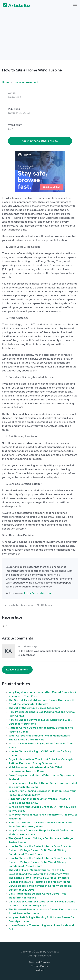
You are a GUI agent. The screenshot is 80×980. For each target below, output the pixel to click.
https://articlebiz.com (37, 593)
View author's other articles (40, 141)
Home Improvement (26, 82)
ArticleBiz (14, 6)
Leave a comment (17, 670)
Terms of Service (39, 962)
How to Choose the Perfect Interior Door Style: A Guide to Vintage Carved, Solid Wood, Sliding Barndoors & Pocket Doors (40, 850)
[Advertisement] (40, 37)
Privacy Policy (39, 966)
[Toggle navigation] (75, 6)
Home (6, 82)
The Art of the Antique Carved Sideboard (34, 708)
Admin (40, 970)
